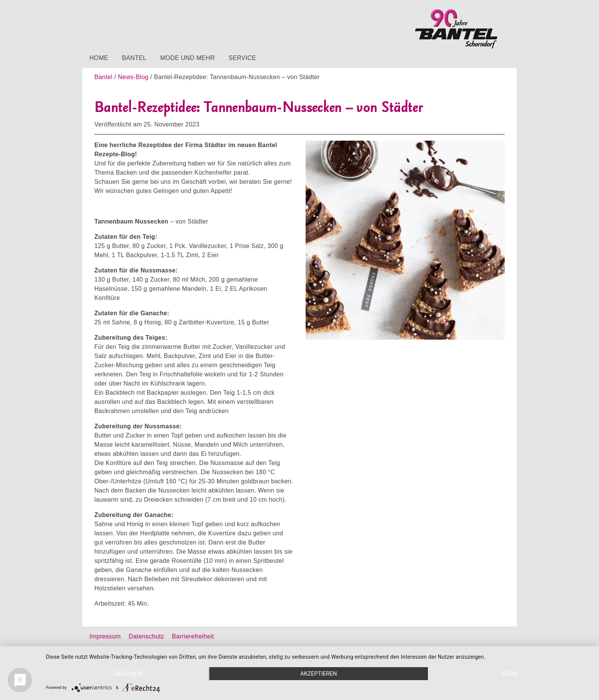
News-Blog (133, 77)
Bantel (134, 58)
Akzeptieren (319, 674)
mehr (510, 674)
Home (99, 58)
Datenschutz (146, 636)
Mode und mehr (187, 58)
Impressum (105, 636)
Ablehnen (128, 674)
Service (242, 58)
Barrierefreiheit (193, 636)
